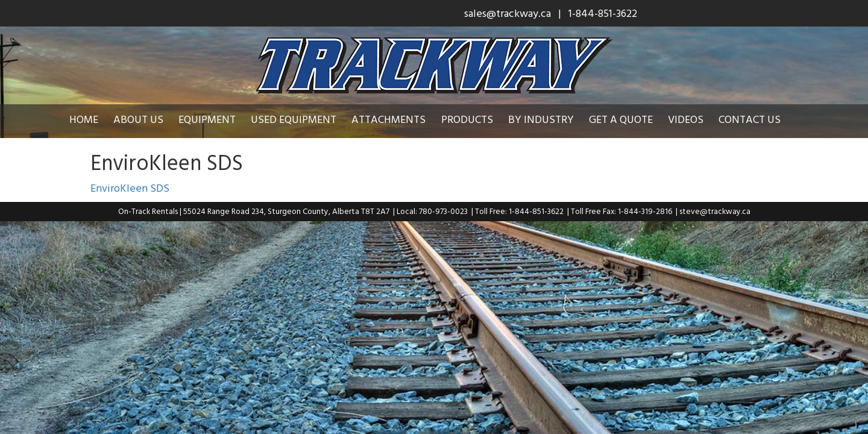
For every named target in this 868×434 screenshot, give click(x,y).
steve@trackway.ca (715, 211)
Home (93, 119)
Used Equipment (303, 119)
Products (476, 119)
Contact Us (759, 119)
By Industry (550, 119)
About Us (147, 119)
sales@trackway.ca (508, 13)
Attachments (398, 119)
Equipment (216, 119)
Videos (695, 119)
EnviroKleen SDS (130, 188)
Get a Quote (630, 119)
